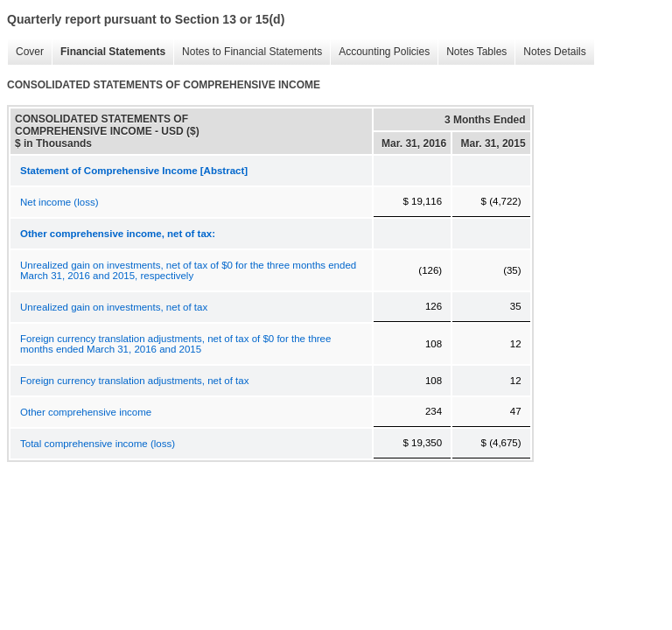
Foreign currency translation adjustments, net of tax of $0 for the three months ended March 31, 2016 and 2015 (175, 344)
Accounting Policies (380, 52)
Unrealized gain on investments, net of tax (114, 307)
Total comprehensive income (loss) (98, 444)
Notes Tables (472, 52)
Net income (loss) (59, 202)
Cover (25, 52)
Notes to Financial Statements (248, 52)
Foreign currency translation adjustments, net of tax (134, 381)
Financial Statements (108, 52)
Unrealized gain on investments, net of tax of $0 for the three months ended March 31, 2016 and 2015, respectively (188, 270)
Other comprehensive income (86, 412)
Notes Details (550, 52)
